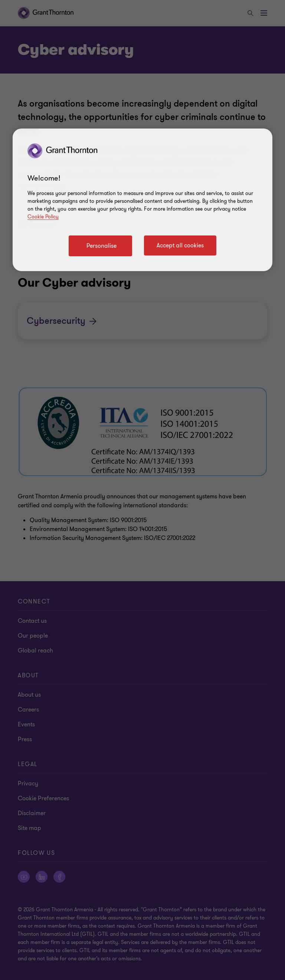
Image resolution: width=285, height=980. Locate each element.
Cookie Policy (43, 217)
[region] (142, 200)
